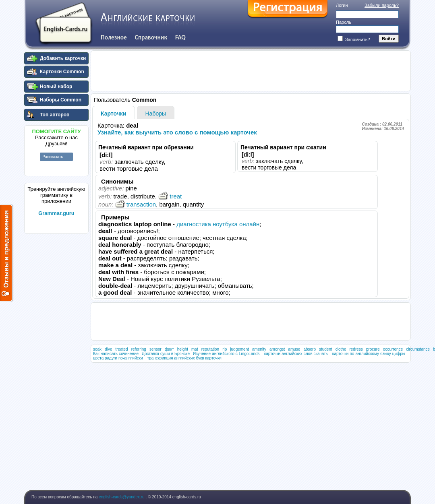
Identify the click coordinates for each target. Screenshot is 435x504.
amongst (277, 349)
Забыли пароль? (382, 5)
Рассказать (53, 157)
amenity (259, 349)
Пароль (344, 22)
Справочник (151, 37)
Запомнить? (354, 39)
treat (170, 196)
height (183, 349)
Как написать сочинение (116, 354)
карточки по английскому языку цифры (369, 354)
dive (108, 349)
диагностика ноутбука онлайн (218, 224)
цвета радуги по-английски (118, 358)
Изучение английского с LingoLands (226, 354)
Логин (342, 5)
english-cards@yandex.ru (122, 497)
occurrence (393, 349)
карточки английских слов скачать (296, 354)
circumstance (418, 349)
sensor (155, 349)
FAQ (180, 37)
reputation (210, 349)
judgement (239, 349)
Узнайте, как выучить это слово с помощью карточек (177, 132)
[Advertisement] (56, 358)
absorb (310, 349)
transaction (136, 204)
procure (373, 349)
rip (225, 349)
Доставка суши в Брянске (166, 354)
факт (169, 349)
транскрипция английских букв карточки (184, 358)
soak (97, 349)
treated (121, 349)
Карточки (114, 114)
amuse (294, 349)
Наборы (156, 114)
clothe (341, 349)
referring (139, 349)
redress (356, 349)
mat (195, 349)
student (326, 349)
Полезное (114, 37)
